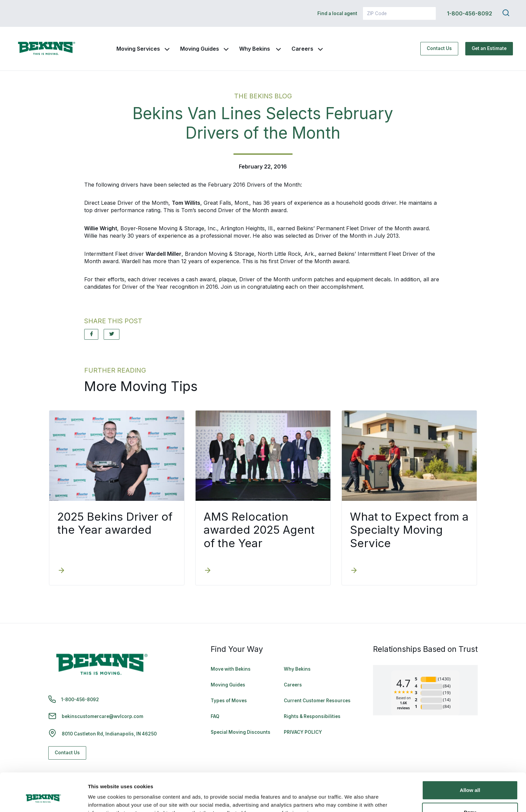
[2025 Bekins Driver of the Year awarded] (61, 571)
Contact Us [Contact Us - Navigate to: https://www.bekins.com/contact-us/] (439, 48)
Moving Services (138, 49)
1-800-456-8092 (469, 13)
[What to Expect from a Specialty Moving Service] (354, 571)
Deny (470, 779)
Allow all (470, 757)
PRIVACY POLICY (303, 732)
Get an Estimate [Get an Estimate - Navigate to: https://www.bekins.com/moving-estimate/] (489, 48)
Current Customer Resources (317, 701)
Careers (302, 49)
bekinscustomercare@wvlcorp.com (102, 716)
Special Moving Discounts (241, 732)
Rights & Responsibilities (312, 716)
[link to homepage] (47, 49)
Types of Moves (229, 701)
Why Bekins (255, 49)
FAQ (215, 716)
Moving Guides (200, 49)
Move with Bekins (231, 669)
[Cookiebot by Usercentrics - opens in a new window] (43, 799)
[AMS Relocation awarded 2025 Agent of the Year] (208, 571)
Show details (103, 799)
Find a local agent (337, 13)
